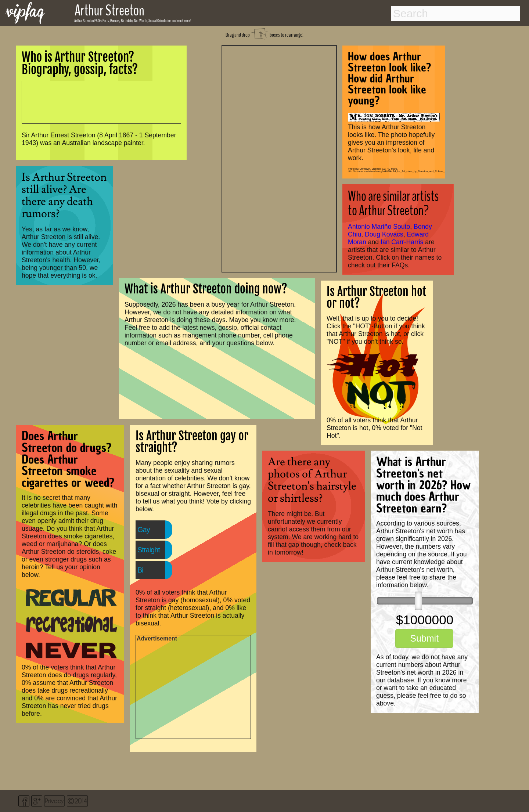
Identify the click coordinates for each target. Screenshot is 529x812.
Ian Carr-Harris (402, 242)
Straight (149, 550)
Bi (140, 570)
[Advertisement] (279, 158)
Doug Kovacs (384, 234)
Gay (144, 530)
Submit (424, 638)
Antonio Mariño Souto (379, 227)
